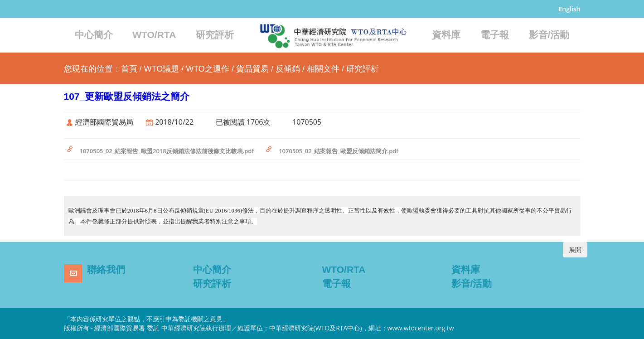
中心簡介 (94, 35)
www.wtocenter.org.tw (421, 328)
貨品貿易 (252, 69)
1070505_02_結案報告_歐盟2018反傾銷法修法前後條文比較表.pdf (167, 151)
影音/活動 (549, 35)
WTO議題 (162, 69)
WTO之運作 (208, 69)
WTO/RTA (154, 35)
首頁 (129, 69)
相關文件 (323, 69)
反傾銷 (288, 69)
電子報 (495, 35)
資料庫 (446, 35)
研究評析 (215, 35)
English (570, 9)
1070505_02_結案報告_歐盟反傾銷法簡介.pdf (339, 151)
